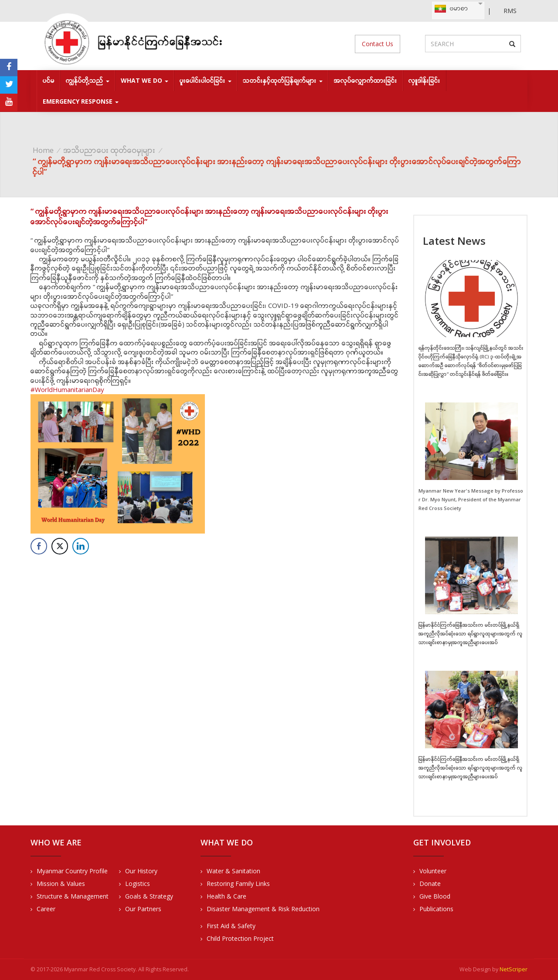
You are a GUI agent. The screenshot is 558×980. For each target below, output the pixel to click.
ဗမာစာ (451, 9)
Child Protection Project (240, 938)
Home (43, 150)
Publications (436, 909)
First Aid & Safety (231, 926)
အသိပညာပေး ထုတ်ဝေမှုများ (110, 150)
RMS (510, 11)
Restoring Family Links (238, 884)
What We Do (145, 80)
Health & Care (226, 896)
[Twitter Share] (60, 546)
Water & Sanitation (233, 871)
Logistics (138, 884)
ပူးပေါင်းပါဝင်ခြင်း (206, 80)
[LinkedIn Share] (81, 546)
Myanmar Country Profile (72, 871)
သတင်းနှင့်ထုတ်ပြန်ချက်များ (283, 80)
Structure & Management (73, 896)
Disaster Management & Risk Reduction (263, 909)
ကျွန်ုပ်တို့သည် (88, 80)
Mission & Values (61, 884)
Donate (430, 884)
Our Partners (143, 909)
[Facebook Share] (39, 546)
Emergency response (81, 101)
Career (46, 909)
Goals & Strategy (149, 896)
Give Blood (435, 896)
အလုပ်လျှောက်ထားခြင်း (366, 80)
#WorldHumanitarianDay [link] (67, 389)
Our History (141, 871)
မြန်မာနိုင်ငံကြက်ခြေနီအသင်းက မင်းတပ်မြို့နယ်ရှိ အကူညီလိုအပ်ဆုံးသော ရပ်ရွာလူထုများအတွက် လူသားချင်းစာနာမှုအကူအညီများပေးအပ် (471, 634)
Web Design (475, 969)
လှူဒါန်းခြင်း (424, 80)
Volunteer (433, 871)
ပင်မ (49, 80)
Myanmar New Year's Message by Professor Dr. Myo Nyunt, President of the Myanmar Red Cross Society (471, 499)
